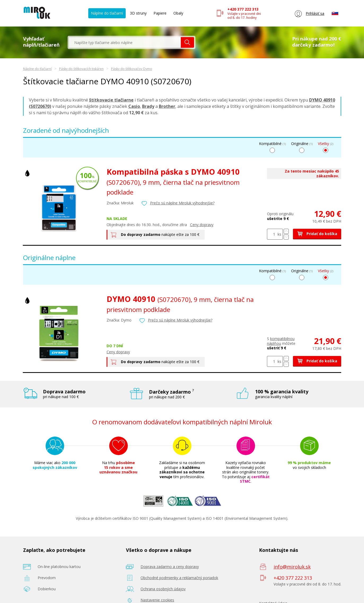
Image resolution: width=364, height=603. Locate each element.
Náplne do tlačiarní (107, 13)
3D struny (138, 13)
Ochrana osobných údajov (163, 589)
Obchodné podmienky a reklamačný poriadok (179, 578)
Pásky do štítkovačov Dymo (132, 69)
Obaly (178, 13)
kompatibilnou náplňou (281, 341)
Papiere (160, 13)
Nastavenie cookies (157, 600)
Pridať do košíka (317, 234)
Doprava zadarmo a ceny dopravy (170, 567)
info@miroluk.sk (292, 567)
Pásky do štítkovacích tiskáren (81, 69)
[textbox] (125, 42)
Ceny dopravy (202, 225)
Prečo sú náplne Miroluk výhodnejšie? (182, 203)
